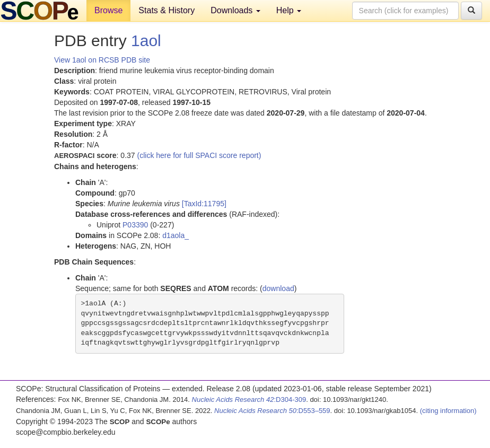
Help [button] (289, 10)
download (278, 288)
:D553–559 (272, 411)
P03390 (135, 225)
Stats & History (167, 10)
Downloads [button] (235, 10)
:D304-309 (249, 399)
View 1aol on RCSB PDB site (102, 60)
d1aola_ (176, 235)
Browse (108, 10)
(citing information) (448, 411)
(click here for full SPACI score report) (199, 155)
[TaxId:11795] (204, 204)
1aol (146, 41)
